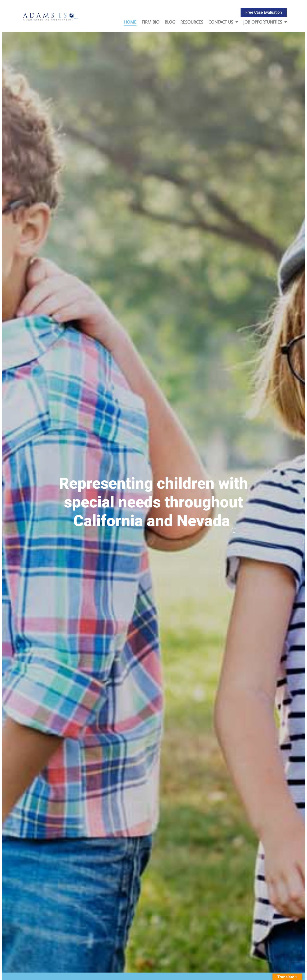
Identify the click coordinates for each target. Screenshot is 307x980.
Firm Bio (151, 22)
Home (130, 22)
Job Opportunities (265, 22)
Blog (170, 22)
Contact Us (223, 22)
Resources (192, 22)
